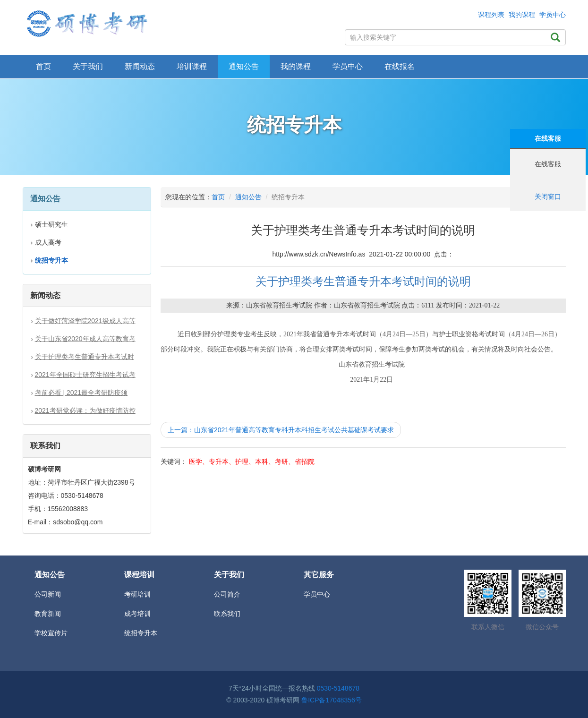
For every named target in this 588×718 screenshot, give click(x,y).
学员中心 (553, 15)
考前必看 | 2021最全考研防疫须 (81, 393)
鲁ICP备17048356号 (332, 700)
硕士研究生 (51, 224)
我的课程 (522, 15)
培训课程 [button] (192, 66)
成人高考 (48, 242)
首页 (43, 66)
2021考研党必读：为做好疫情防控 (85, 410)
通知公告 (248, 197)
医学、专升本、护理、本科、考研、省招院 (252, 462)
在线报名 (400, 66)
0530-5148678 (338, 688)
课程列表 (491, 15)
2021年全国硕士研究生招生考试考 (85, 375)
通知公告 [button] (244, 66)
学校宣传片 (51, 633)
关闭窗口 (548, 197)
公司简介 (227, 594)
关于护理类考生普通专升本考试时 (85, 357)
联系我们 (227, 614)
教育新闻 (48, 614)
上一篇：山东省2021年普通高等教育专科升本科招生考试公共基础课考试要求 (281, 430)
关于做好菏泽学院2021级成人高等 (85, 321)
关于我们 (88, 66)
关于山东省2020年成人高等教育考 (85, 339)
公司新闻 (48, 594)
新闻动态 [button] (140, 66)
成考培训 (137, 614)
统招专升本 (141, 633)
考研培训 (137, 594)
